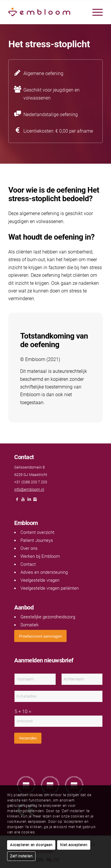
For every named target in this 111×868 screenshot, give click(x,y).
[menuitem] (95, 12)
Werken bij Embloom (40, 556)
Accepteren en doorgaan (31, 845)
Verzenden (28, 738)
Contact (28, 564)
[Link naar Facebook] (17, 501)
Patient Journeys (37, 540)
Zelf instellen (21, 856)
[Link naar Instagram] (35, 501)
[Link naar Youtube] (23, 501)
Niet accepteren (74, 845)
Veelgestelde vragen (40, 580)
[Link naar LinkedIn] (29, 501)
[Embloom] (46, 12)
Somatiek (29, 625)
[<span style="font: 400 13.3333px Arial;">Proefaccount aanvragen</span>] (40, 636)
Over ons (29, 548)
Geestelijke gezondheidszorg (48, 617)
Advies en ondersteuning (44, 572)
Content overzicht (37, 532)
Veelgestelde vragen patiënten (50, 588)
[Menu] (95, 12)
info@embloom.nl (29, 489)
